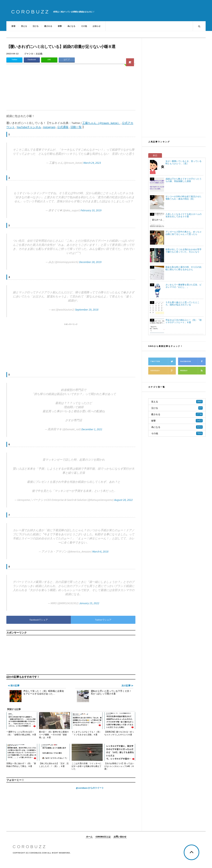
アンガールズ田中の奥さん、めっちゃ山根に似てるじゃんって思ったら (184, 233)
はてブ (67, 59)
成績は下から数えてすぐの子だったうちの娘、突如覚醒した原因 (184, 180)
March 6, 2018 (100, 551)
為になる (71, 26)
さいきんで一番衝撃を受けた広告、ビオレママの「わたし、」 (184, 286)
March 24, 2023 (92, 163)
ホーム (89, 836)
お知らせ (97, 26)
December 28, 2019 (90, 262)
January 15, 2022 (89, 603)
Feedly (193, 371)
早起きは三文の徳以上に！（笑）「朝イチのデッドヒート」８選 (184, 321)
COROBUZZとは (103, 836)
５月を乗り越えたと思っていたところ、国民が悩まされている (182, 303)
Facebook (32, 59)
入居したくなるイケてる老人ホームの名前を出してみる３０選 (184, 215)
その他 (84, 26)
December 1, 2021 (92, 429)
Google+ (163, 371)
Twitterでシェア (103, 620)
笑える (24, 26)
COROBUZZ (31, 12)
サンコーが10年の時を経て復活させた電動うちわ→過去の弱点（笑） (183, 198)
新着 (13, 26)
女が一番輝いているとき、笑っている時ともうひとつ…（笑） (184, 162)
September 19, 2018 (87, 309)
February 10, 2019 (91, 210)
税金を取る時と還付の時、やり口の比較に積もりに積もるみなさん (184, 268)
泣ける (36, 26)
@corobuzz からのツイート (90, 788)
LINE (49, 59)
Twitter (14, 59)
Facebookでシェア (39, 620)
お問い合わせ (120, 836)
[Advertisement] (71, 89)
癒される (48, 26)
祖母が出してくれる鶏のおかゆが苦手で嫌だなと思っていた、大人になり (184, 251)
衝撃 (60, 26)
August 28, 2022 (123, 500)
